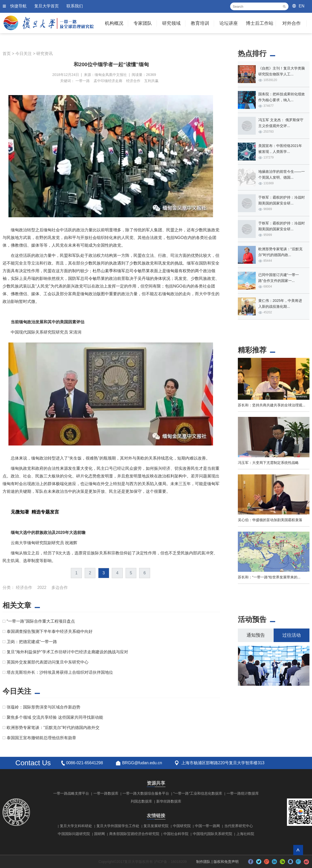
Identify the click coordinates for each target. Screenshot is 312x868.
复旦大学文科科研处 (76, 826)
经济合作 (133, 81)
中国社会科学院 (176, 834)
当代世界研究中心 (239, 826)
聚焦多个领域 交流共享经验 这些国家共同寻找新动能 (55, 717)
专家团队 (143, 23)
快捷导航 (18, 6)
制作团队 (203, 862)
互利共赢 (151, 81)
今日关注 (24, 54)
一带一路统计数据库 (243, 793)
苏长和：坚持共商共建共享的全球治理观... (272, 405)
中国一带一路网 (207, 826)
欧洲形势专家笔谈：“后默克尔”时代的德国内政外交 (53, 728)
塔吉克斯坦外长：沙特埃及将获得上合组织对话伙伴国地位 (60, 672)
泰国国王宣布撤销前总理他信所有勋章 (41, 738)
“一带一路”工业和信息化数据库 (198, 793)
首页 (7, 54)
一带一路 (83, 81)
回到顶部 (298, 850)
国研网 (99, 834)
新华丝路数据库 (169, 801)
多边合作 (60, 587)
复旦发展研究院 (156, 826)
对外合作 (292, 23)
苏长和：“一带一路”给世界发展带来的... (269, 577)
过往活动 (292, 635)
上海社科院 (245, 834)
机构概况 (114, 23)
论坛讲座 (229, 23)
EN (302, 6)
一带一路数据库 (106, 793)
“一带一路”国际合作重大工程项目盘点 (41, 621)
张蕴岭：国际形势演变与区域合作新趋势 (43, 707)
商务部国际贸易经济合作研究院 (134, 834)
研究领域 (171, 23)
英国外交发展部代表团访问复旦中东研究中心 (48, 662)
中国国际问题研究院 (74, 834)
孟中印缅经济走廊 (108, 81)
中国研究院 (182, 826)
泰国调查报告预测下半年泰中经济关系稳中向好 (50, 631)
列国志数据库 (141, 801)
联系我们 (75, 6)
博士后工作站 (260, 23)
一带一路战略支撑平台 (71, 793)
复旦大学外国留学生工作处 (118, 826)
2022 (42, 587)
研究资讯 (44, 54)
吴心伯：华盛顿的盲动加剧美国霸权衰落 (270, 520)
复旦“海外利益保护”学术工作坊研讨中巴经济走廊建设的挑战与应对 (67, 652)
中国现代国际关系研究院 (213, 834)
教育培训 (200, 23)
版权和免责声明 (226, 862)
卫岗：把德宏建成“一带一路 (32, 642)
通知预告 (256, 635)
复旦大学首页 (47, 6)
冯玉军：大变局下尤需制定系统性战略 (268, 463)
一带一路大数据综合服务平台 (146, 793)
